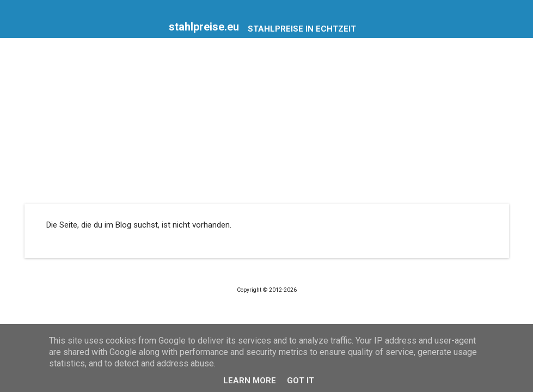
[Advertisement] (267, 122)
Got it (301, 381)
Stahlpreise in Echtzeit (302, 29)
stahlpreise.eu (204, 27)
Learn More (250, 381)
